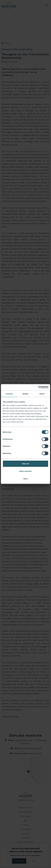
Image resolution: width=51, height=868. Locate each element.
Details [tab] (25, 394)
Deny (26, 479)
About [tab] (42, 394)
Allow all (26, 464)
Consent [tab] (9, 394)
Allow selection (25, 471)
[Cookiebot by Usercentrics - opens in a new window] (38, 387)
